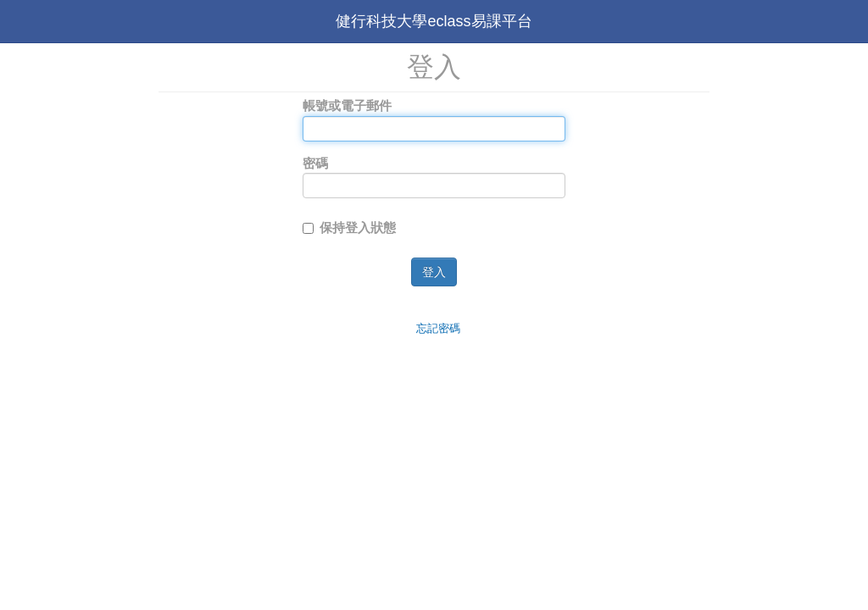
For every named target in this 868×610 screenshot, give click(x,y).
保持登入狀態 (349, 227)
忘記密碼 (438, 328)
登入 (434, 272)
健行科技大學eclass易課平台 (434, 21)
